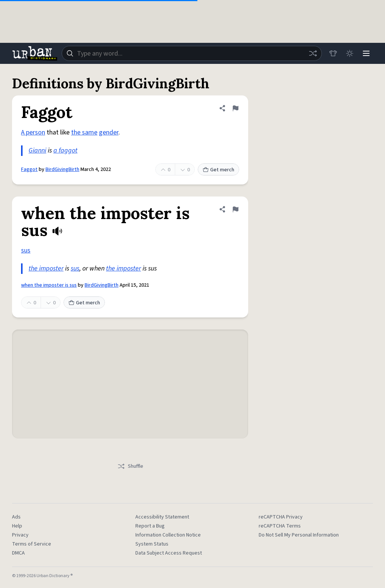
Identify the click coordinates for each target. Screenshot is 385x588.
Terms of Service (32, 544)
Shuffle (130, 466)
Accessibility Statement (162, 517)
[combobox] (192, 53)
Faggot (29, 169)
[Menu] (366, 53)
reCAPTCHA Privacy (281, 517)
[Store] (333, 53)
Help (17, 526)
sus (26, 250)
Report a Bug (150, 526)
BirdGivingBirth (62, 169)
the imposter (46, 268)
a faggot (65, 150)
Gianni (37, 150)
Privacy (20, 535)
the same (84, 132)
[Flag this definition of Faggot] (235, 108)
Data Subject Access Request (169, 553)
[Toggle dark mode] (350, 53)
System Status (152, 544)
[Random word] (313, 53)
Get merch (218, 170)
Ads (16, 517)
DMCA (18, 553)
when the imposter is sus (49, 285)
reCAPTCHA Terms (280, 526)
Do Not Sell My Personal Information (299, 535)
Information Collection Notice (168, 535)
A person (33, 132)
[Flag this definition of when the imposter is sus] (235, 209)
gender (109, 132)
